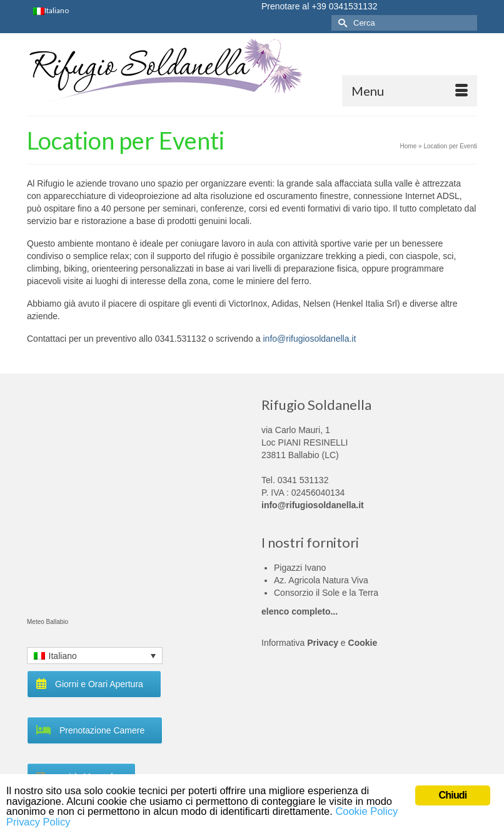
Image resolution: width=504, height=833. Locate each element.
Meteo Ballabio (48, 622)
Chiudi (453, 794)
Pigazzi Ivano (300, 568)
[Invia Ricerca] (341, 23)
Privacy (323, 643)
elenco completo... (300, 611)
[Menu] (410, 91)
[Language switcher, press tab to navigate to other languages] (95, 656)
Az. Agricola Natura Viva (321, 580)
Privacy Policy (71, 821)
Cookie (363, 643)
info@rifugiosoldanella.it (309, 339)
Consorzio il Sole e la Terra (326, 593)
